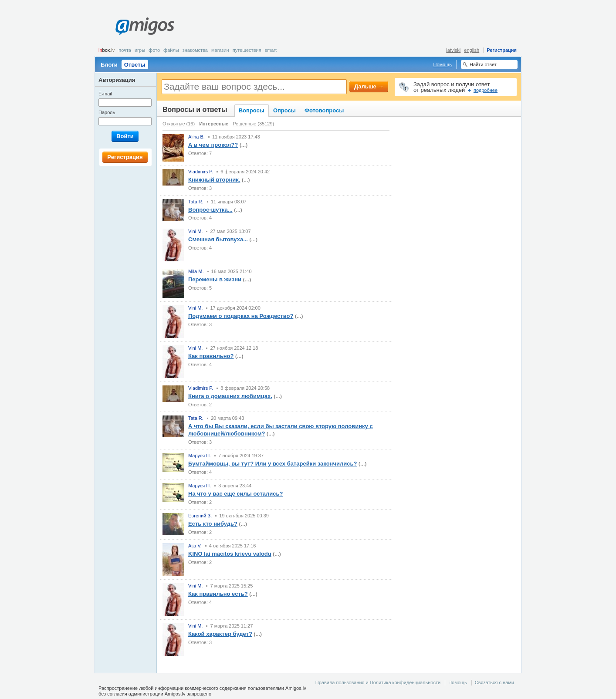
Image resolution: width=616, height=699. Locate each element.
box (107, 50)
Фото (154, 50)
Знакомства (195, 50)
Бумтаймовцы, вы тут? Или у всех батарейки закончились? (272, 464)
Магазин (220, 50)
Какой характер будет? (220, 634)
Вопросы (252, 110)
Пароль (107, 112)
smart (271, 50)
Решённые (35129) (253, 124)
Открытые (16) (179, 124)
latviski (453, 50)
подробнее (486, 90)
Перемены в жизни (215, 279)
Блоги (109, 65)
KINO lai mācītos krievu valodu (230, 554)
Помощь (443, 64)
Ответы (135, 65)
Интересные (214, 124)
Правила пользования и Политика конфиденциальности (378, 682)
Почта (125, 50)
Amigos (145, 26)
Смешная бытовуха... (218, 239)
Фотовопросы (324, 110)
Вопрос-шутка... (210, 210)
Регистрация (502, 50)
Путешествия (247, 50)
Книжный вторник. (214, 180)
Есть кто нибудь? (213, 524)
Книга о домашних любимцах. (230, 396)
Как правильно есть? (218, 594)
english (472, 50)
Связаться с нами (494, 682)
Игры (140, 50)
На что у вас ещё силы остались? (236, 494)
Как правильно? (211, 356)
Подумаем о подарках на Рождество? (241, 316)
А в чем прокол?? (213, 145)
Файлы (171, 50)
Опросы (284, 110)
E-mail (105, 94)
